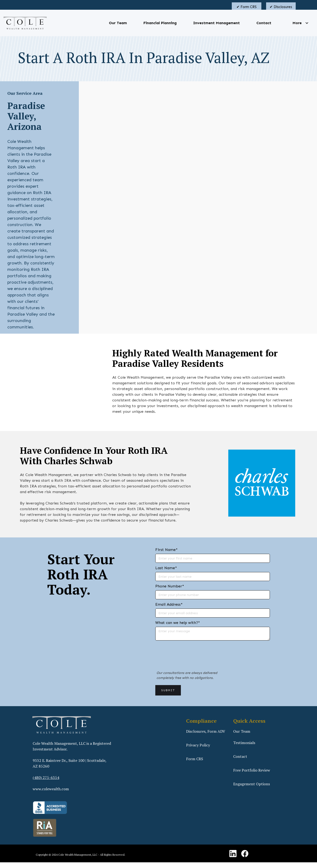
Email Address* (169, 604)
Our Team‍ (242, 731)
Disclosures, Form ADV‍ (206, 731)
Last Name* (166, 568)
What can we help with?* (178, 623)
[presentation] (191, 658)
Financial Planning (160, 23)
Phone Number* (170, 586)
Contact (264, 23)
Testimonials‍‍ (244, 743)
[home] (25, 23)
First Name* (166, 550)
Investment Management (217, 23)
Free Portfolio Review (252, 770)
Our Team (118, 23)
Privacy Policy (198, 745)
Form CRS (195, 759)
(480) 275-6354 (46, 777)
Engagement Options (252, 784)
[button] (297, 23)
